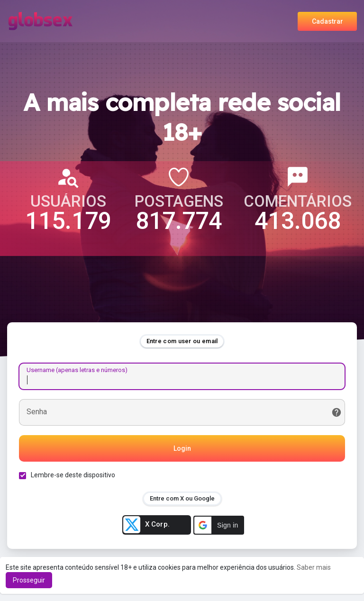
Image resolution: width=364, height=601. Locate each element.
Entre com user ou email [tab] (182, 341)
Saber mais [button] (314, 567)
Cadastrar (328, 21)
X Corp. (146, 525)
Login (182, 448)
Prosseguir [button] (29, 580)
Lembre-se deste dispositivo (73, 475)
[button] (219, 525)
